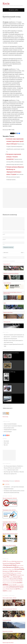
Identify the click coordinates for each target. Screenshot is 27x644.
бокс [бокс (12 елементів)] (17, 581)
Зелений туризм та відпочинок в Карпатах (13, 426)
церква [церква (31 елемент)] (5, 591)
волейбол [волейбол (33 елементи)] (20, 583)
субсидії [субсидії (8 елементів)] (11, 589)
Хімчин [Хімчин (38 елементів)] (15, 577)
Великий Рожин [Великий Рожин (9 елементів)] (6, 563)
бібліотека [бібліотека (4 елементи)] (4, 583)
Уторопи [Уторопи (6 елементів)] (11, 577)
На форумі (7, 484)
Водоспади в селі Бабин (8, 631)
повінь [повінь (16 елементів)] (7, 587)
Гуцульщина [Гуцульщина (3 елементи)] (21, 565)
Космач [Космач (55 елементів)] (9, 567)
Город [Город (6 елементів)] (18, 565)
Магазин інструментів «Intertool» (10, 498)
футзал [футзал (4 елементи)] (21, 589)
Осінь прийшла (7, 362)
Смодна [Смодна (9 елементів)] (12, 573)
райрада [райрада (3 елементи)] (4, 589)
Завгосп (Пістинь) (7, 283)
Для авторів (6, 441)
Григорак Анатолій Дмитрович (10, 339)
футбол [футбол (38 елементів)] (18, 589)
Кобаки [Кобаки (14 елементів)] (4, 567)
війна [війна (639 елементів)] (5, 585)
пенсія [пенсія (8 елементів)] (22, 585)
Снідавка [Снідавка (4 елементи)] (15, 573)
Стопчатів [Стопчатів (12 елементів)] (19, 575)
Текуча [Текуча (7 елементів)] (23, 575)
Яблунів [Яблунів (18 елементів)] (16, 579)
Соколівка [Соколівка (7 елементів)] (19, 573)
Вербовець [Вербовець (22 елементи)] (13, 563)
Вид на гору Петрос (8, 395)
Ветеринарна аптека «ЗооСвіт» (9, 510)
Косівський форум (8, 432)
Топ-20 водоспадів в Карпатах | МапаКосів (13, 466)
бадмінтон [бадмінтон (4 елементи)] (5, 581)
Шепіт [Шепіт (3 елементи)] (8, 579)
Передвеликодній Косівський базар (11, 353)
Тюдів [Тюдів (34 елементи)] (4, 577)
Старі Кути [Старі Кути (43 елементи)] (13, 575)
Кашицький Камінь (7, 620)
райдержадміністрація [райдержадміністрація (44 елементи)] (16, 587)
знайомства (17, 481)
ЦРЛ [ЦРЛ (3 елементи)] (21, 577)
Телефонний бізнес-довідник (10, 430)
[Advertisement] (9, 455)
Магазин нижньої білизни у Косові (10, 534)
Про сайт (6, 445)
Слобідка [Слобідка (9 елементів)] (8, 573)
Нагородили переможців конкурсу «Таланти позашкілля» (14, 157)
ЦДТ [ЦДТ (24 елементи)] (19, 577)
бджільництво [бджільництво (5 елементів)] (13, 581)
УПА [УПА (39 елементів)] (8, 577)
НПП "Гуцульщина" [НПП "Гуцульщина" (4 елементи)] (9, 569)
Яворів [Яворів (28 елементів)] (20, 579)
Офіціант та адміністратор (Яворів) (11, 274)
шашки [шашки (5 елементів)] (10, 591)
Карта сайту (6, 443)
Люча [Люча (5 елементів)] (20, 568)
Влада (10, 19)
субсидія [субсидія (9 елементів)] (7, 589)
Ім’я (4, 234)
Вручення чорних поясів (13, 470)
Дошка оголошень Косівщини (10, 424)
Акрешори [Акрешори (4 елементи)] (10, 561)
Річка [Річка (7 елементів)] (8, 571)
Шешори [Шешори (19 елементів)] (12, 579)
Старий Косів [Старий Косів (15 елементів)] (6, 575)
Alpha (5, 303)
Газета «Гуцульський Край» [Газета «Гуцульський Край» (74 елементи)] (11, 564)
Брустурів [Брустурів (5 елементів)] (21, 561)
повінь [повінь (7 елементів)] (4, 587)
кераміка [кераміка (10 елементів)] (10, 585)
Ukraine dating (6, 481)
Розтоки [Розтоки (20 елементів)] (5, 571)
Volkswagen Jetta (7, 322)
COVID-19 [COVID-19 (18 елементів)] (5, 561)
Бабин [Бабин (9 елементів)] (13, 561)
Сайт (4, 244)
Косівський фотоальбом (9, 428)
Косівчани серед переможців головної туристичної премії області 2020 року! (15, 141)
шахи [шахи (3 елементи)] (8, 591)
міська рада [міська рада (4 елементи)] (18, 585)
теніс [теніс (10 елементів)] (14, 589)
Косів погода (5, 417)
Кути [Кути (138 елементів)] (17, 567)
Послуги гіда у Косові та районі (9, 545)
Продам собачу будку (8, 312)
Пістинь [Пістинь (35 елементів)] (17, 569)
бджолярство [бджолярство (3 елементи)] (9, 581)
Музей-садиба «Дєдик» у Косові (9, 598)
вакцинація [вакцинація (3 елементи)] (8, 583)
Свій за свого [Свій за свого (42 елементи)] (14, 571)
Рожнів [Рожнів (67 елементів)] (22, 569)
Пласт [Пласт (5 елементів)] (13, 569)
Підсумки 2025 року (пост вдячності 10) (12, 468)
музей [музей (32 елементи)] (14, 585)
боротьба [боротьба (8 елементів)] (20, 581)
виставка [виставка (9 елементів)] (15, 583)
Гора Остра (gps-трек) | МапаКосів (11, 472)
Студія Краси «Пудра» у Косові (9, 522)
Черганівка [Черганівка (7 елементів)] (5, 579)
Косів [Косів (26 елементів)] (13, 567)
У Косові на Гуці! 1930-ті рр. (9, 372)
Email (4, 240)
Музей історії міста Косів (8, 643)
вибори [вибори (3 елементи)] (11, 583)
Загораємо (6, 384)
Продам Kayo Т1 (7, 264)
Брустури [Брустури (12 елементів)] (17, 561)
